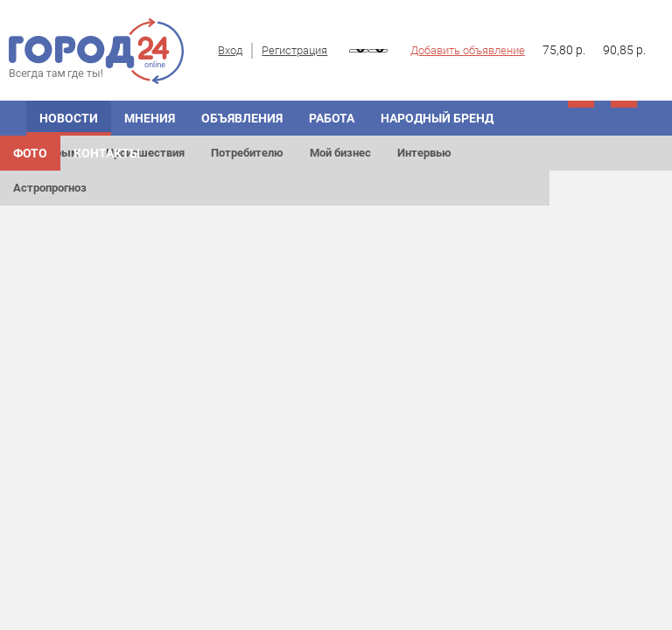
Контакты (107, 153)
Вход (230, 50)
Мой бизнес (340, 153)
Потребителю (247, 153)
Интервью (424, 153)
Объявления (242, 118)
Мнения (150, 118)
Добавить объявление (468, 50)
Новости (69, 118)
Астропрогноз (50, 188)
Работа (332, 118)
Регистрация (294, 50)
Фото (30, 153)
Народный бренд (437, 118)
